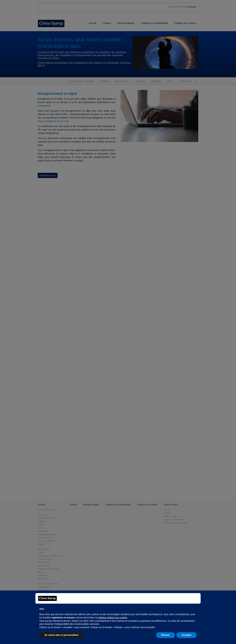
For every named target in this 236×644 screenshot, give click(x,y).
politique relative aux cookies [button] (113, 618)
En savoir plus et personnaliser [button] (62, 635)
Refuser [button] (166, 635)
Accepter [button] (187, 635)
